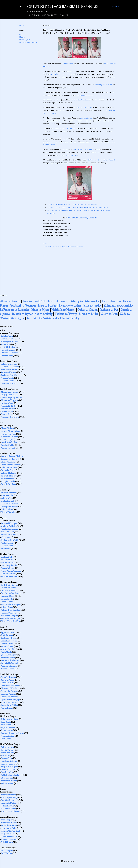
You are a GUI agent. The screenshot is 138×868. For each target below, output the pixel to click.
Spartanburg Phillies (9, 705)
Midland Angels (7, 501)
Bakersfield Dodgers (9, 523)
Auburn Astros (7, 747)
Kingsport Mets (7, 834)
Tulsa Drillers (6, 509)
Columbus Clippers (9, 364)
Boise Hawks (6, 725)
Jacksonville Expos (8, 473)
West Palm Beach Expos (10, 618)
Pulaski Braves (7, 842)
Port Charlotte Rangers (11, 604)
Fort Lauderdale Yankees (11, 593)
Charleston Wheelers (9, 688)
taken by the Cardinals (80, 100)
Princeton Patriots (8, 839)
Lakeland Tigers (7, 596)
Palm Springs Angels (9, 529)
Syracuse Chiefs (7, 378)
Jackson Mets (6, 498)
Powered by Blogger (69, 861)
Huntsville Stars (7, 479)
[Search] (115, 6)
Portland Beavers (8, 409)
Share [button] (21, 26)
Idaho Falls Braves (8, 809)
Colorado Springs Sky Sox (11, 397)
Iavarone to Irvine (70, 305)
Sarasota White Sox (8, 613)
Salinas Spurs (6, 537)
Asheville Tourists (8, 677)
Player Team (52, 15)
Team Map (63, 15)
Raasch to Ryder (22, 314)
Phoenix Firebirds (8, 406)
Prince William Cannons (11, 571)
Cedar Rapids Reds (9, 641)
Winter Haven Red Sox (10, 621)
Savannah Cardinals (9, 702)
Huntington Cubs (8, 828)
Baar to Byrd (31, 301)
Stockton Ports (7, 546)
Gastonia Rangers (8, 694)
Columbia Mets (7, 683)
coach (22, 34)
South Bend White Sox (10, 660)
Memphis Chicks (8, 481)
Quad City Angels (8, 655)
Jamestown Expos (8, 764)
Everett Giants (7, 730)
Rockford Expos (8, 658)
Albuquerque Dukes (9, 392)
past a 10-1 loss (72, 155)
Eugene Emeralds (8, 727)
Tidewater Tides (7, 381)
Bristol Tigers (6, 820)
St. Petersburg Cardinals (28, 43)
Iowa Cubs (5, 344)
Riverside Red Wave (9, 534)
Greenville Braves (8, 470)
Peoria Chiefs (6, 652)
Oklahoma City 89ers (9, 353)
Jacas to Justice (92, 305)
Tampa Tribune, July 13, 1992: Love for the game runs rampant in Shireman (78, 207)
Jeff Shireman (67, 64)
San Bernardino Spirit (10, 540)
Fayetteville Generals (9, 691)
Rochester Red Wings (10, 375)
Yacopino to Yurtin (39, 318)
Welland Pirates (7, 783)
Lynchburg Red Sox (9, 565)
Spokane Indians (8, 736)
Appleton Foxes (7, 632)
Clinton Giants (7, 644)
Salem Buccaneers (8, 574)
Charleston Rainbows (10, 685)
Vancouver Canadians (10, 417)
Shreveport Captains (9, 506)
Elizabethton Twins (9, 825)
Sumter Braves (7, 708)
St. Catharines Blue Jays (10, 775)
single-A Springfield (68, 128)
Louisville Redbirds (9, 347)
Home (30, 15)
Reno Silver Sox (7, 532)
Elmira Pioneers (7, 753)
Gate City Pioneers (8, 800)
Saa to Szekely (44, 314)
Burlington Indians (9, 823)
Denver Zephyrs (7, 339)
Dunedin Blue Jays (8, 590)
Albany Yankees (7, 428)
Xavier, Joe (18, 318)
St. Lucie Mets (7, 607)
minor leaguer (25, 40)
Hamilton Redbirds (9, 761)
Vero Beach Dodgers (9, 616)
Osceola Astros (7, 602)
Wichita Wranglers (8, 512)
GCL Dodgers (7, 850)
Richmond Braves (8, 372)
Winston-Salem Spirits (10, 576)
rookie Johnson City (84, 107)
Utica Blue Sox (7, 778)
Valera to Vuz (109, 314)
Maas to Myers (40, 310)
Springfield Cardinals (9, 663)
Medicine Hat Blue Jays (10, 811)
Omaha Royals (7, 355)
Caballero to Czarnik (54, 301)
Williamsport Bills (8, 448)
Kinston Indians (7, 562)
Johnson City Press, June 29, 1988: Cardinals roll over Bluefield (73, 204)
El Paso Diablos (7, 495)
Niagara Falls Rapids (9, 767)
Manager (23, 37)
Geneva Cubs (6, 758)
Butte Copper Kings (9, 797)
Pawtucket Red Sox (9, 369)
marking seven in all (104, 85)
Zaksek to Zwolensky (66, 318)
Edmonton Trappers (9, 400)
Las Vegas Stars (7, 403)
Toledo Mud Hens (8, 383)
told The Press (86, 118)
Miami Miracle (7, 599)
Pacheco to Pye (109, 310)
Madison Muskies (8, 649)
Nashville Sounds (8, 350)
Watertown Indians (9, 781)
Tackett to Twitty (66, 314)
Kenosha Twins (7, 646)
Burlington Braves (8, 638)
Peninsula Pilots (7, 568)
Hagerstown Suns (8, 434)
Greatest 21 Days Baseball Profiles (63, 6)
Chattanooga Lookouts (11, 465)
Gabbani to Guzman (23, 305)
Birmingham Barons (9, 459)
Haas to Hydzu (47, 305)
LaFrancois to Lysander (15, 310)
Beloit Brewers (7, 635)
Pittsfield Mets (7, 772)
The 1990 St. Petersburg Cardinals (82, 218)
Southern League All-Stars (12, 456)
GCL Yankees (6, 853)
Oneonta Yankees (8, 769)
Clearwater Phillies (8, 588)
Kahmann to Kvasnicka (118, 305)
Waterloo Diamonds (9, 666)
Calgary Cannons (8, 395)
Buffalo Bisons (7, 336)
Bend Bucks (6, 722)
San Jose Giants (7, 543)
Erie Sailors (5, 755)
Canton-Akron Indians (10, 431)
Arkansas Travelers (9, 493)
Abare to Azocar (10, 301)
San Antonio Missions (10, 504)
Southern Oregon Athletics (12, 733)
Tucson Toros (6, 414)
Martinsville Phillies (9, 836)
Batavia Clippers (7, 750)
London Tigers (7, 439)
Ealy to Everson (111, 301)
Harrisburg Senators (9, 437)
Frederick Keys (7, 560)
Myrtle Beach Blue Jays (10, 699)
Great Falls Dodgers (9, 803)
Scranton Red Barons (10, 367)
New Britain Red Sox (9, 442)
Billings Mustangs (8, 795)
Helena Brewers (7, 806)
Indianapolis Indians (9, 341)
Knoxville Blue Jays (9, 476)
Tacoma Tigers (7, 411)
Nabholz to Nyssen (63, 310)
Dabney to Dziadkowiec (84, 301)
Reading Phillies (7, 445)
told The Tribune (58, 74)
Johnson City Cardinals (10, 831)
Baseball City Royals (9, 585)
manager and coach (85, 95)
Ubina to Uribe (89, 314)
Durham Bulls (7, 557)
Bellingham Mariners (9, 719)
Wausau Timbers (7, 669)
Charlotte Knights (8, 462)
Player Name (39, 15)
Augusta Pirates (7, 680)
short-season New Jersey (83, 149)
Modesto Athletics (9, 526)
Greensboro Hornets (9, 697)
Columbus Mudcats (9, 467)
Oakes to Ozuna (87, 310)
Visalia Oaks (5, 548)
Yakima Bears (6, 739)
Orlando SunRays (8, 484)
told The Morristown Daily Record (101, 160)
